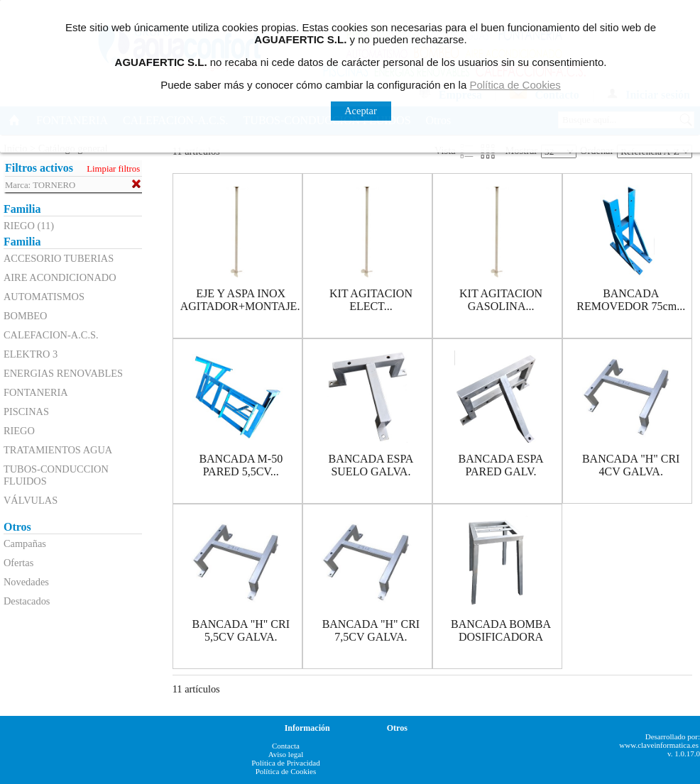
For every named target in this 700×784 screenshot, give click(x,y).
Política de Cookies (286, 771)
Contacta (286, 746)
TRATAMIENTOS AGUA (58, 450)
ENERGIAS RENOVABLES (63, 373)
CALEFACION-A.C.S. (51, 335)
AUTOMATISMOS (44, 297)
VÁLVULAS (31, 500)
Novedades (26, 582)
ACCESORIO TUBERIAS (59, 258)
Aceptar (361, 111)
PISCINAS (26, 412)
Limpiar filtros (113, 169)
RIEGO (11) (29, 226)
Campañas (25, 543)
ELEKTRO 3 (31, 354)
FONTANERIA (36, 392)
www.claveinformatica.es (659, 745)
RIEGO (19, 431)
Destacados (27, 601)
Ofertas (18, 563)
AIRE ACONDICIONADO (60, 277)
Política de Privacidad (286, 763)
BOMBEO (26, 316)
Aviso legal (286, 754)
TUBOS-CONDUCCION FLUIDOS (56, 475)
